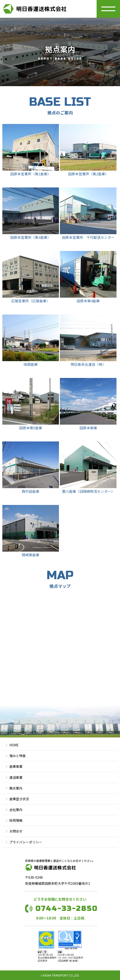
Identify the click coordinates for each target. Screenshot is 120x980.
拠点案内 (16, 788)
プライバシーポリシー (26, 842)
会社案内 (16, 810)
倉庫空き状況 (19, 799)
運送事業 (16, 777)
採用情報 (16, 820)
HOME (14, 745)
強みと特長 (18, 756)
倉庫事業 (16, 766)
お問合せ (16, 831)
